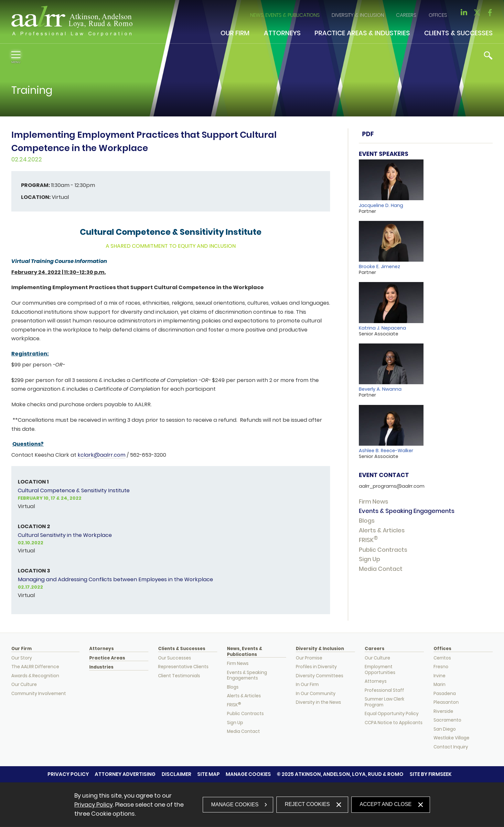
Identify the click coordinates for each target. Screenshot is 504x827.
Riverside (443, 711)
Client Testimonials (179, 676)
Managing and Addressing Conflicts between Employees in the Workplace (115, 579)
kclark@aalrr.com (102, 455)
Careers (406, 15)
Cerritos (442, 658)
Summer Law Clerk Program (385, 702)
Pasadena (445, 694)
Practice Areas (107, 658)
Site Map (209, 774)
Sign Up (370, 559)
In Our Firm (307, 685)
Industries (101, 667)
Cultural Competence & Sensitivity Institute (74, 490)
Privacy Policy (68, 774)
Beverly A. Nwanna (380, 389)
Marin (440, 685)
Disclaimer (177, 774)
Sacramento (447, 720)
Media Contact (381, 569)
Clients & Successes (458, 33)
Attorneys (282, 33)
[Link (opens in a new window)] (464, 14)
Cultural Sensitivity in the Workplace (65, 535)
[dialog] (252, 805)
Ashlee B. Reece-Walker (386, 451)
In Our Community (316, 694)
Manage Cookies (248, 774)
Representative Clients (183, 667)
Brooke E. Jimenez (380, 267)
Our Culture (24, 685)
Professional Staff (384, 690)
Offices (438, 15)
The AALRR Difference (35, 667)
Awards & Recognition (35, 676)
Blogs (367, 521)
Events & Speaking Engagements (407, 511)
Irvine (440, 676)
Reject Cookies (307, 804)
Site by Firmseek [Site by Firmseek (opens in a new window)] (431, 774)
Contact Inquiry (451, 747)
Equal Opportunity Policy (392, 714)
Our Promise (309, 658)
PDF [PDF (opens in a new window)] (368, 134)
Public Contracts (383, 550)
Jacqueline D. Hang (381, 205)
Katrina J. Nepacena (382, 328)
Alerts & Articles (382, 530)
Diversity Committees (320, 676)
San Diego (445, 729)
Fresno (441, 667)
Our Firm (235, 33)
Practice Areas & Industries (362, 33)
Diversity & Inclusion (358, 15)
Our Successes (175, 658)
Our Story (22, 658)
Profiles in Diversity (316, 667)
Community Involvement (39, 694)
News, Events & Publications (285, 15)
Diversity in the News (318, 702)
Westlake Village (451, 738)
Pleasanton (446, 702)
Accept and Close (386, 804)
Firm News (374, 501)
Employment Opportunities (380, 670)
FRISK (368, 540)
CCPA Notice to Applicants (394, 723)
